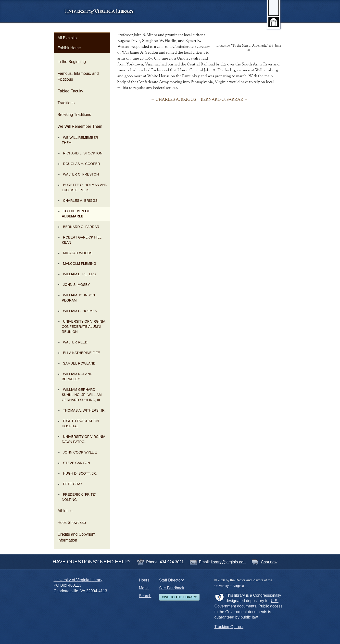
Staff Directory (171, 580)
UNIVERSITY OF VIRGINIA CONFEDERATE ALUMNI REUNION (83, 327)
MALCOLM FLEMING (80, 264)
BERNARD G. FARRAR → (224, 100)
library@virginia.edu (228, 562)
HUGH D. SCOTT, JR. (80, 473)
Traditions (66, 103)
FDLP (219, 597)
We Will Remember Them (80, 126)
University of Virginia (101, 11)
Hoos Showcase (72, 523)
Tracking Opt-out (229, 627)
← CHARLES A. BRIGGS (173, 100)
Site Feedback (172, 588)
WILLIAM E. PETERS (80, 274)
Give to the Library (179, 597)
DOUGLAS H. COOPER (82, 164)
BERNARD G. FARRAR (81, 227)
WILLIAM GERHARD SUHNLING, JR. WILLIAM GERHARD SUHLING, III (82, 395)
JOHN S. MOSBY (76, 285)
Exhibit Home (69, 48)
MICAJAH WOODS (78, 253)
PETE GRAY (73, 484)
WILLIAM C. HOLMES (80, 311)
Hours (144, 580)
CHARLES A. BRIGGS (80, 201)
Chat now (269, 562)
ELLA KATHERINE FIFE (82, 353)
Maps (144, 588)
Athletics (65, 511)
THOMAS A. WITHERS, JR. (84, 410)
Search (145, 596)
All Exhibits (67, 38)
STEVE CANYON (76, 463)
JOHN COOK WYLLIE (80, 452)
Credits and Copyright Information (77, 537)
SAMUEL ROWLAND (79, 363)
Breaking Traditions (74, 115)
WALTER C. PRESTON (81, 174)
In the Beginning (72, 62)
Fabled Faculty (70, 91)
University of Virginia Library (78, 580)
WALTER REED (75, 342)
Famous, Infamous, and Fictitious (78, 76)
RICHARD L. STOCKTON (83, 153)
